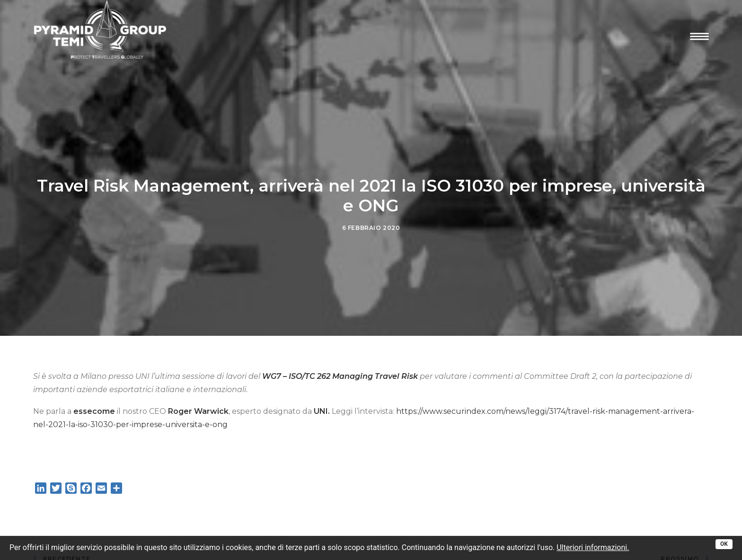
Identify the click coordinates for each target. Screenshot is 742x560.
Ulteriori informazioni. (593, 547)
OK (724, 544)
